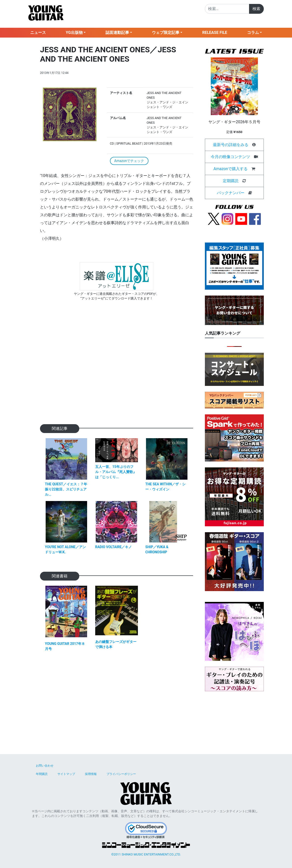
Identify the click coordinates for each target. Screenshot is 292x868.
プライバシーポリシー (121, 774)
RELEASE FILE (215, 33)
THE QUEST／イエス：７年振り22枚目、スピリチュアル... (66, 489)
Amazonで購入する (231, 169)
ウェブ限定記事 (166, 33)
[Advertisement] (117, 370)
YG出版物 (74, 33)
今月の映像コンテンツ (230, 157)
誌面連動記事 (117, 33)
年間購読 (42, 774)
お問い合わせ (45, 766)
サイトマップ (66, 774)
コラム (253, 33)
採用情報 (91, 774)
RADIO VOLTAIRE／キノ (114, 547)
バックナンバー (231, 193)
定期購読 (231, 181)
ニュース (38, 33)
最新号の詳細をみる (231, 145)
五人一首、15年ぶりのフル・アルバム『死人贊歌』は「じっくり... (116, 472)
